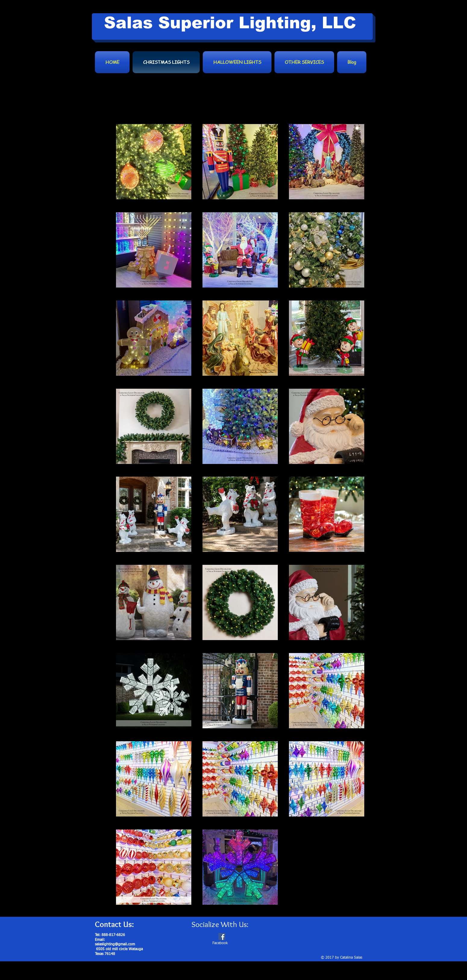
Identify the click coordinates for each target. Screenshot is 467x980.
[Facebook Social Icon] (222, 936)
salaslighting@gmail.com (115, 944)
